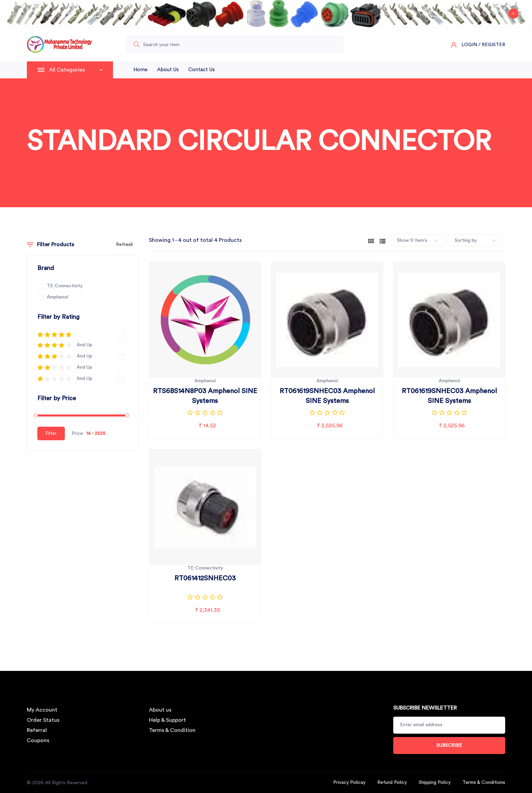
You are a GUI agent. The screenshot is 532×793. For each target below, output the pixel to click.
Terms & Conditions (484, 782)
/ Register (492, 45)
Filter (51, 433)
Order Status (43, 720)
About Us (168, 70)
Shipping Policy (435, 782)
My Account (42, 710)
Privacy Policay (349, 782)
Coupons (38, 740)
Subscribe (449, 746)
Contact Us (202, 70)
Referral (37, 730)
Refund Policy (392, 782)
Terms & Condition (172, 730)
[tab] (371, 240)
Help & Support (167, 720)
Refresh (125, 245)
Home (140, 70)
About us (160, 710)
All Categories (76, 70)
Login (469, 45)
